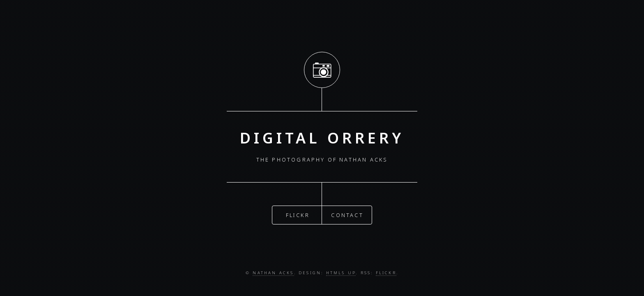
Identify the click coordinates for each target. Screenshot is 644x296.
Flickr (298, 215)
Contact (347, 215)
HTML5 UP (341, 273)
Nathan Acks (273, 273)
